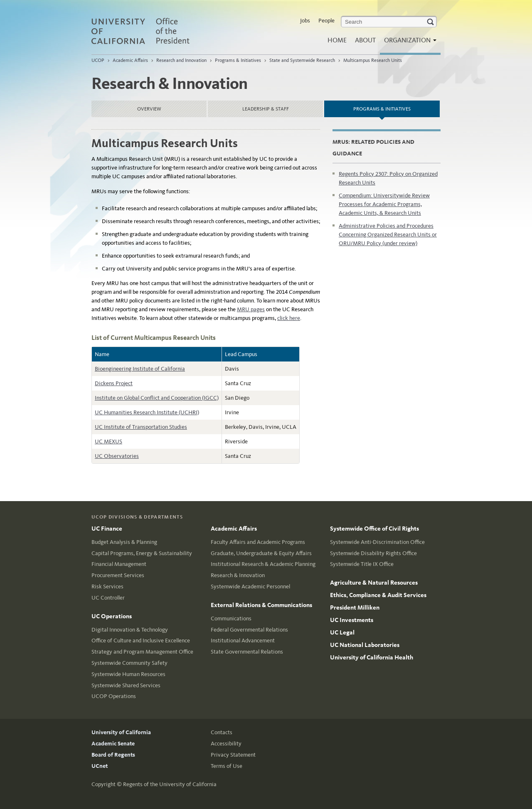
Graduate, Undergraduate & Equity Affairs (261, 553)
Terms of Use (227, 766)
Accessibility (226, 744)
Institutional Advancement (243, 641)
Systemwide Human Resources (128, 674)
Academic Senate (113, 744)
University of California (121, 732)
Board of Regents (113, 755)
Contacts (222, 732)
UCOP (98, 60)
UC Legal (342, 632)
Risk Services (107, 586)
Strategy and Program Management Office (142, 652)
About (365, 40)
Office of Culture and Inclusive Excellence (141, 641)
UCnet (100, 766)
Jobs (305, 21)
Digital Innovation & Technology (130, 630)
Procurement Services (118, 575)
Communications (231, 618)
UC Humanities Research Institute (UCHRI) (147, 412)
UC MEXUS (108, 441)
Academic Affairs (130, 60)
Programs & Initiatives (238, 60)
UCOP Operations (114, 696)
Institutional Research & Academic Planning (263, 564)
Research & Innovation (238, 575)
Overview (149, 109)
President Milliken (355, 607)
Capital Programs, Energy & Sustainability (142, 553)
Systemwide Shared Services (126, 685)
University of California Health (372, 657)
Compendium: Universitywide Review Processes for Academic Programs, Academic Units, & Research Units (384, 204)
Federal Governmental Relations (249, 630)
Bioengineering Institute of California (140, 369)
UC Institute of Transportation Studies (141, 427)
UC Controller (108, 598)
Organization (408, 43)
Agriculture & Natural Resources (374, 583)
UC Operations (112, 616)
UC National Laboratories (365, 645)
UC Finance (107, 529)
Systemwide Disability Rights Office (373, 553)
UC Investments (352, 620)
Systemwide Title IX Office (362, 564)
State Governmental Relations (247, 652)
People (326, 21)
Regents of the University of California (170, 784)
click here (289, 318)
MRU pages (251, 309)
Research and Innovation (181, 60)
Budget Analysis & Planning (124, 542)
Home (337, 40)
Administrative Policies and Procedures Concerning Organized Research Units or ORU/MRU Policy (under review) (388, 235)
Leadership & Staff (266, 109)
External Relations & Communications (261, 605)
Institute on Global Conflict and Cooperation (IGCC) (157, 398)
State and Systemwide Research (302, 60)
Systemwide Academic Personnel (250, 586)
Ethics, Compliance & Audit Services (378, 595)
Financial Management (119, 564)
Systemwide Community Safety (129, 663)
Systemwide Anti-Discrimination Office (377, 542)
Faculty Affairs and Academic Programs (258, 542)
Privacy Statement (233, 755)
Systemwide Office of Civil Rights (374, 529)
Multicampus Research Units (373, 60)
